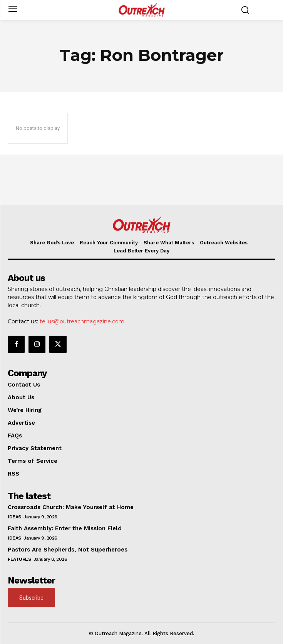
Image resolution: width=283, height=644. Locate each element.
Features (19, 559)
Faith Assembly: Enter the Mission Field (65, 528)
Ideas (14, 517)
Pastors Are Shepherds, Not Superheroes (68, 550)
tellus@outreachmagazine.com (82, 321)
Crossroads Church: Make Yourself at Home (71, 507)
